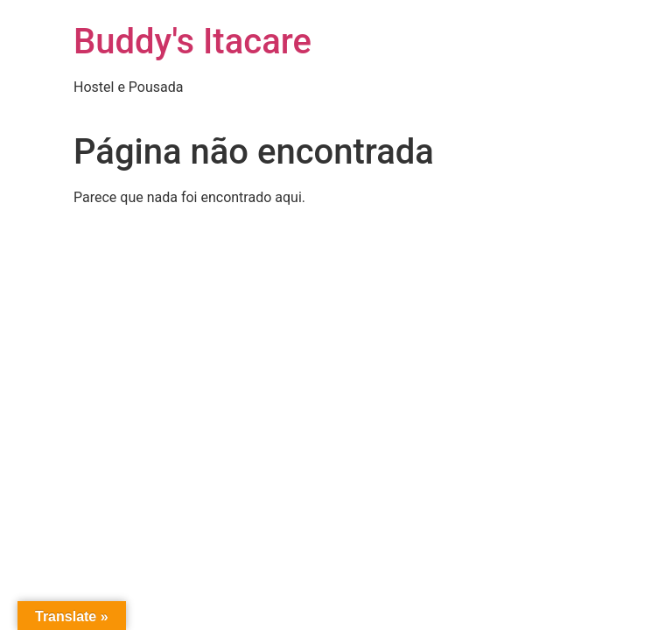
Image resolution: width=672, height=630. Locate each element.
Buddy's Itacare (192, 42)
